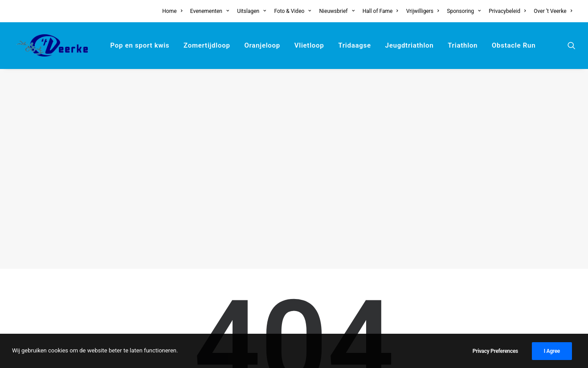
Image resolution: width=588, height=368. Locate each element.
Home (172, 11)
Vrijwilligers (423, 11)
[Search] (294, 295)
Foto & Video (292, 11)
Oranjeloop (262, 45)
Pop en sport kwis (140, 45)
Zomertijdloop (207, 45)
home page (353, 239)
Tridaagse (355, 45)
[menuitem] (174, 11)
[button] (572, 45)
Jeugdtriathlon (410, 45)
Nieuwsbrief (337, 11)
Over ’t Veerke (553, 11)
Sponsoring (464, 11)
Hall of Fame (380, 11)
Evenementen (210, 11)
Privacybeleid (507, 11)
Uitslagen (251, 11)
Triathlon (463, 45)
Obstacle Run (514, 45)
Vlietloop (309, 45)
